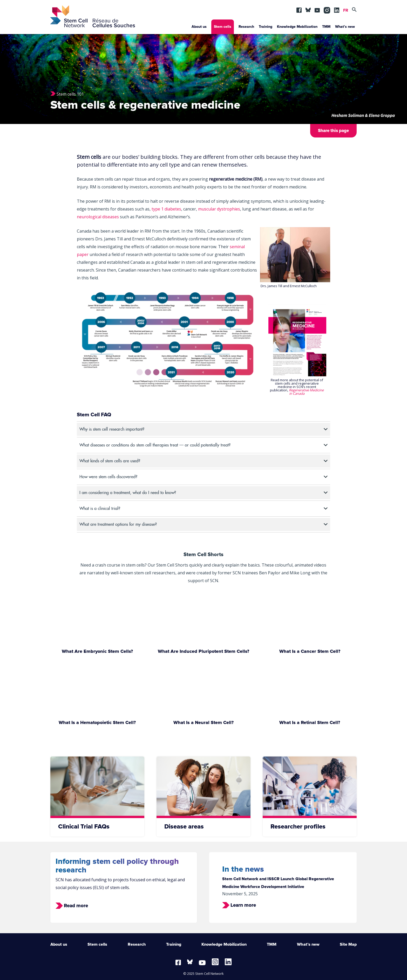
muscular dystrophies (219, 209)
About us (199, 27)
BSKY (308, 9)
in (326, 9)
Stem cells (223, 27)
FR (346, 10)
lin (337, 9)
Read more (76, 906)
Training (266, 27)
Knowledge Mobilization (297, 27)
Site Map (348, 944)
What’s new (345, 27)
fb (299, 9)
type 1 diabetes (166, 209)
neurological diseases (98, 217)
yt (317, 9)
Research (246, 27)
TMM (326, 27)
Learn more (243, 905)
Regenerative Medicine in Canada (306, 392)
